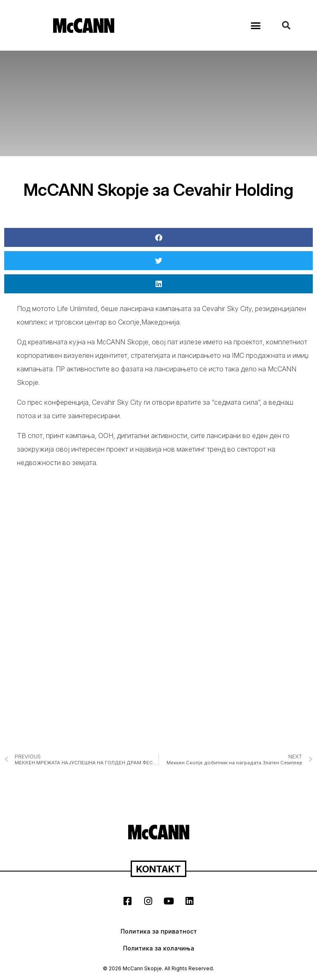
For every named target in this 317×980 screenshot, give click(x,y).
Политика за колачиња (159, 948)
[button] (256, 25)
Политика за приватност (159, 931)
